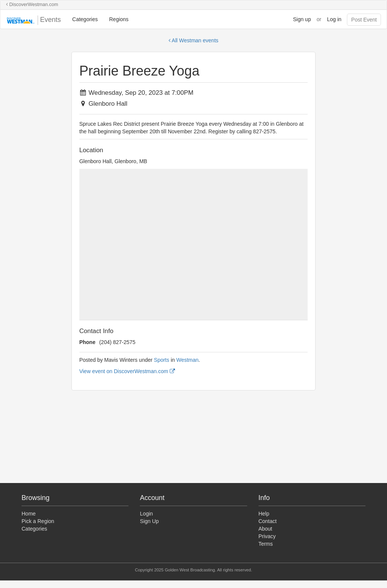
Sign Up (149, 521)
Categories (85, 19)
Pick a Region (38, 521)
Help (264, 514)
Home (29, 514)
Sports (161, 360)
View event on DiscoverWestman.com (127, 371)
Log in (334, 19)
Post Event (364, 20)
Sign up (302, 19)
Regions (119, 19)
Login (146, 514)
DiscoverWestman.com (32, 5)
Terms (266, 544)
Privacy (267, 536)
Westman (187, 360)
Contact (268, 521)
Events (33, 20)
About (265, 529)
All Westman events (193, 40)
